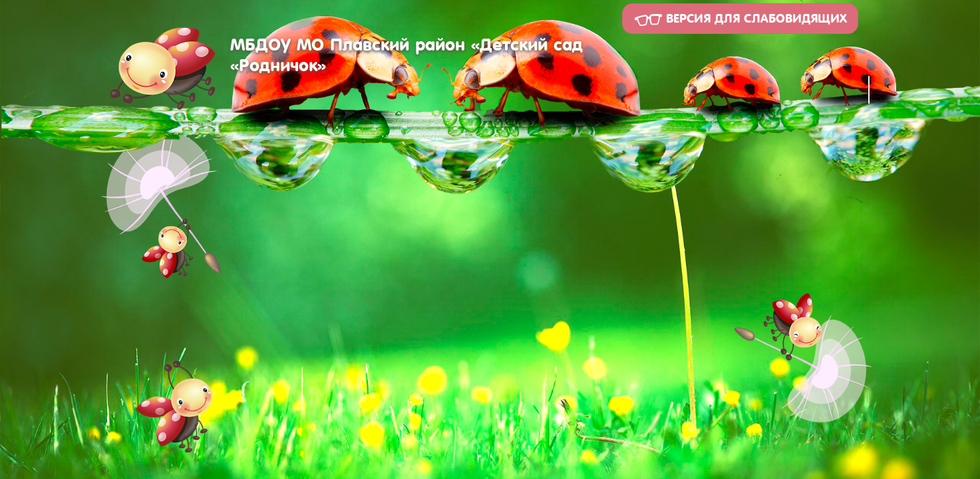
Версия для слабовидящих (740, 19)
